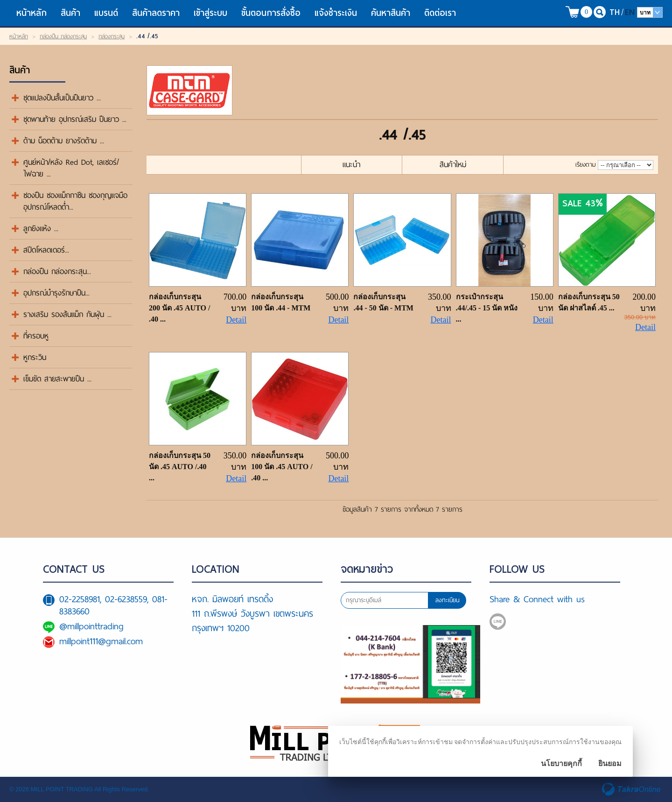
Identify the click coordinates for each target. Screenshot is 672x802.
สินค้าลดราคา (156, 13)
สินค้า (70, 13)
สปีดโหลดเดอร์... (46, 250)
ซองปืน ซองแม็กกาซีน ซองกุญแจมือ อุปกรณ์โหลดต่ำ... (75, 201)
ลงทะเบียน (448, 600)
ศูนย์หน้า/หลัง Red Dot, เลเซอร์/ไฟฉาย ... (71, 168)
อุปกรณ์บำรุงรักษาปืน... (56, 293)
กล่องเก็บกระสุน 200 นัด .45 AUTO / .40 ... (179, 308)
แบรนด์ (106, 13)
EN (630, 12)
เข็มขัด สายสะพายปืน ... (57, 379)
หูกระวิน (35, 357)
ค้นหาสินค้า (391, 13)
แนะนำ (351, 165)
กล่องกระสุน (112, 36)
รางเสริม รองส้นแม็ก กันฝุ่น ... (67, 314)
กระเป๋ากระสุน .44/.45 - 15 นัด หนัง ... (487, 308)
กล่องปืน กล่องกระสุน (63, 36)
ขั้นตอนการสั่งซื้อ (271, 13)
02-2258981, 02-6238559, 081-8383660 (113, 605)
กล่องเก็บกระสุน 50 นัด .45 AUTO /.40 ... (180, 467)
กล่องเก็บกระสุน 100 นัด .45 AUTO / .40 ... (282, 467)
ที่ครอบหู (36, 336)
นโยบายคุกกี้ (561, 763)
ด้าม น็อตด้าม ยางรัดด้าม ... (64, 141)
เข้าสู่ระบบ (210, 13)
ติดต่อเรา (440, 13)
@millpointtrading (91, 626)
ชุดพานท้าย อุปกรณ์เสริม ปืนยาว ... (75, 119)
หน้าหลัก (31, 13)
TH (615, 12)
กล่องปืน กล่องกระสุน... (57, 271)
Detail (236, 320)
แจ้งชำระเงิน (336, 13)
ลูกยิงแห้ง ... (41, 229)
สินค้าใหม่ (453, 165)
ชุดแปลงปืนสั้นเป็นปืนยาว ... (62, 98)
